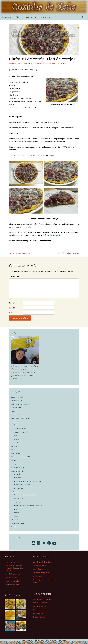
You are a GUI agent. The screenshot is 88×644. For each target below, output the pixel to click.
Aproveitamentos (17, 397)
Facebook (56, 235)
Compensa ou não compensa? (22, 418)
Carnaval (17, 474)
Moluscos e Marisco (21, 432)
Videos (19, 17)
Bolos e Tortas (19, 498)
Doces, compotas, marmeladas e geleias (28, 505)
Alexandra (63, 64)
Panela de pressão (18, 468)
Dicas (13, 450)
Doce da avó (38, 576)
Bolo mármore (38, 569)
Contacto (41, 640)
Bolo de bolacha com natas (43, 599)
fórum (20, 232)
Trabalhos (15, 520)
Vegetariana (16, 527)
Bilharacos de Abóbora (12, 577)
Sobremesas (37, 64)
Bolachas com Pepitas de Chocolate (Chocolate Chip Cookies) (14, 568)
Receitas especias (18, 471)
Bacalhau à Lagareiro (12, 585)
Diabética (15, 446)
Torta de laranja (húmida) (42, 573)
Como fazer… (16, 415)
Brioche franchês (39, 617)
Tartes (45, 64)
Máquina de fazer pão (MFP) (21, 457)
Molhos (14, 460)
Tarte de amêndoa (40, 566)
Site (11, 313)
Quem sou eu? (31, 17)
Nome (12, 303)
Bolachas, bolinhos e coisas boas (25, 495)
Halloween (17, 478)
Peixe (16, 436)
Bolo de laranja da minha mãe (43, 562)
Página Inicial (7, 17)
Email (12, 308)
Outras (14, 464)
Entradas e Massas (20, 428)
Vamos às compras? (18, 523)
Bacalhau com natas (40, 603)
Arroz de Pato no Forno (13, 574)
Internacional (16, 453)
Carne (16, 425)
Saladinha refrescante (67, 253)
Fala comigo (46, 17)
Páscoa (16, 513)
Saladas (16, 439)
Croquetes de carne (19, 253)
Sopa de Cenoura (11, 562)
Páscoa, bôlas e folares (22, 485)
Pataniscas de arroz (40, 610)
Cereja (53, 64)
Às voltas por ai (17, 401)
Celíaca (14, 411)
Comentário (14, 276)
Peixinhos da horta (40, 606)
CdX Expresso (16, 408)
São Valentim (18, 488)
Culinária (14, 422)
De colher (29, 64)
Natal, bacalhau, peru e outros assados (27, 481)
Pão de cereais (38, 613)
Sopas (16, 443)
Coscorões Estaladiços (13, 581)
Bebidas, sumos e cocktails (21, 404)
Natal (15, 509)
